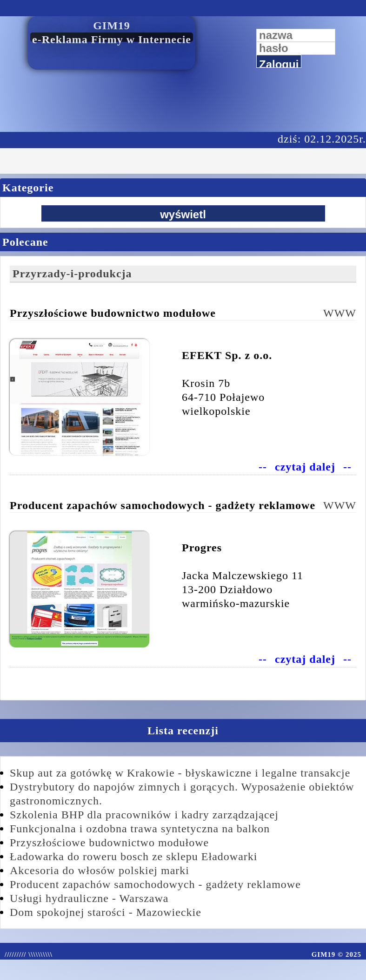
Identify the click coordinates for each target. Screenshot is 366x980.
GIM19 (112, 26)
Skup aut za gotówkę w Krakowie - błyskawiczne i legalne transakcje (180, 773)
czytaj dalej (305, 467)
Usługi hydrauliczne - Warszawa (89, 898)
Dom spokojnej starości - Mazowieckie (106, 912)
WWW (340, 313)
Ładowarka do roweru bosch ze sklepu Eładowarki (134, 856)
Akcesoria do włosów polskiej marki (100, 870)
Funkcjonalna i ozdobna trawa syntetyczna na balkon (140, 829)
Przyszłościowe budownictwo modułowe (109, 843)
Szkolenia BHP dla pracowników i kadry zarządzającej (144, 815)
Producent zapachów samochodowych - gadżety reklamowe (155, 884)
